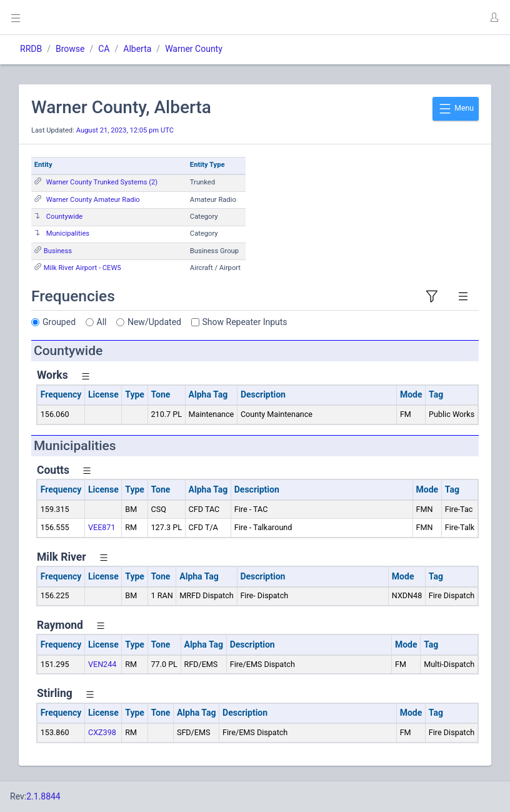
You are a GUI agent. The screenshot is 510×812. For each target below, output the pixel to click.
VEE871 (102, 527)
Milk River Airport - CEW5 (82, 268)
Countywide (64, 217)
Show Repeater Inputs (245, 322)
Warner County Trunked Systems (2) (102, 182)
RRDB (31, 49)
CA (104, 49)
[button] (494, 18)
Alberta (137, 49)
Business (58, 251)
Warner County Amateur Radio (93, 200)
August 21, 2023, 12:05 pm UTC (125, 130)
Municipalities (68, 233)
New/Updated (154, 322)
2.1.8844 (43, 796)
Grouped (59, 322)
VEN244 (102, 664)
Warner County (194, 49)
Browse (70, 49)
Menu (456, 109)
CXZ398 (102, 732)
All (102, 322)
